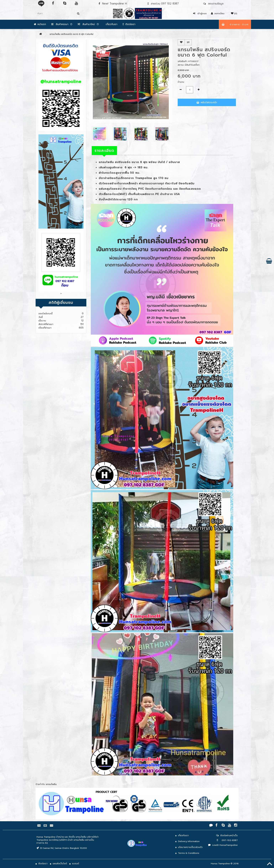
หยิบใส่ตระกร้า (207, 102)
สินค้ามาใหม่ (88, 24)
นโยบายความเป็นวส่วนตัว (190, 847)
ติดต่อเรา (129, 24)
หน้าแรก (40, 24)
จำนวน (181, 82)
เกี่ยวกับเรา (111, 24)
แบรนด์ (76, 864)
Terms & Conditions (189, 853)
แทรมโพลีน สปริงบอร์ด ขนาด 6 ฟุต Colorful (71, 34)
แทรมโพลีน (51, 784)
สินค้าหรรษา (62, 24)
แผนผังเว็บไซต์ (60, 864)
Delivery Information (189, 841)
